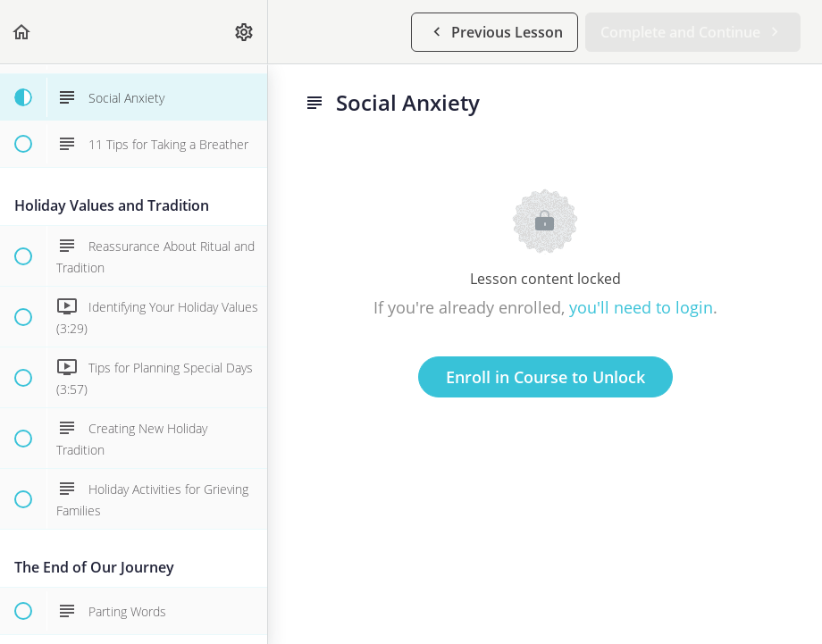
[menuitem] (245, 32)
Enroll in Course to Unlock (545, 377)
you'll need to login (641, 307)
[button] (22, 32)
